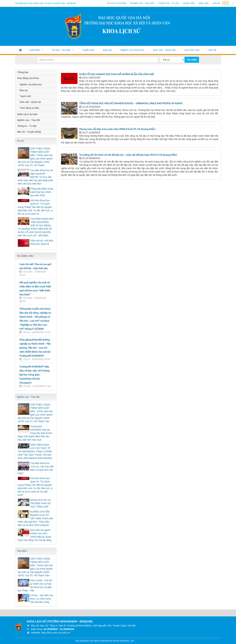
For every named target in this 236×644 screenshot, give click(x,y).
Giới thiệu (35, 50)
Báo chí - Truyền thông (29, 132)
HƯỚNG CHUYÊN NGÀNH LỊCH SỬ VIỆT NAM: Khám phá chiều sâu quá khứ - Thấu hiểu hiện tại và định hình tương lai (35, 518)
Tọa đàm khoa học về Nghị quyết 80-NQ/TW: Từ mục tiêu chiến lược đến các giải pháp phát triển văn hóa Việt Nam (35, 177)
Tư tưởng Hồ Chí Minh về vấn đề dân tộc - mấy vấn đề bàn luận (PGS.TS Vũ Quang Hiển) (128, 155)
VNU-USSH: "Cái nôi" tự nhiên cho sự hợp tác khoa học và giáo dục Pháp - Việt (35, 585)
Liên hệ (216, 3)
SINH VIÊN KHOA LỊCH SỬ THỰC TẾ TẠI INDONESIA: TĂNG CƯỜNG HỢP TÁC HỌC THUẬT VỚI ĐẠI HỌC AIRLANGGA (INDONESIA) (35, 451)
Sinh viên (204, 3)
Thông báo (23, 72)
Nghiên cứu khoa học (132, 50)
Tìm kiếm (192, 60)
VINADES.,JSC (127, 641)
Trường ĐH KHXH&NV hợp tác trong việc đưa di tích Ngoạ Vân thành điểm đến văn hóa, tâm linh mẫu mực (35, 433)
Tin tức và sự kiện (116, 3)
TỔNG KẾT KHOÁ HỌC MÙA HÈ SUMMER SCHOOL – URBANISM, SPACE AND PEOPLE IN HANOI (131, 103)
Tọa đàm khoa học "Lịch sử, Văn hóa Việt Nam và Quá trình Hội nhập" (36, 468)
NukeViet (105, 641)
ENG (226, 3)
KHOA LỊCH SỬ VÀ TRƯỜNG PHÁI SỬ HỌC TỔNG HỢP (41, 503)
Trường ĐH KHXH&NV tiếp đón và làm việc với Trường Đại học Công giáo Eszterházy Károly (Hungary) (35, 375)
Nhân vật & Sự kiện (27, 114)
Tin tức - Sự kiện (61, 50)
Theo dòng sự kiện (30, 108)
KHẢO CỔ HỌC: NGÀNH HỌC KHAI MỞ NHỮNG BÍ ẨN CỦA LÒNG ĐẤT (117, 74)
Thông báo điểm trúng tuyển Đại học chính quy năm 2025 (42, 192)
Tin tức (20, 141)
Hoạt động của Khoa (28, 78)
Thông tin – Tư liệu (169, 3)
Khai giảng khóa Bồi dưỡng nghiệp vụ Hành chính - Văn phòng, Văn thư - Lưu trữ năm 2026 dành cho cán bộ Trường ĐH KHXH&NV (35, 348)
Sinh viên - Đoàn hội (164, 50)
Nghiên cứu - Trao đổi (142, 3)
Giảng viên (189, 3)
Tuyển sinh (88, 50)
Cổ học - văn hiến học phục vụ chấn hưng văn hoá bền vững (42, 599)
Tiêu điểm (22, 551)
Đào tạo (107, 50)
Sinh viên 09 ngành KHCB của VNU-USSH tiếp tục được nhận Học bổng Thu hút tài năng (35, 535)
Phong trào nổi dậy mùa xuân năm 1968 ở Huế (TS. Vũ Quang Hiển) (117, 129)
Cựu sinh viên (192, 50)
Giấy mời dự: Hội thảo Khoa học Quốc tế (42, 242)
